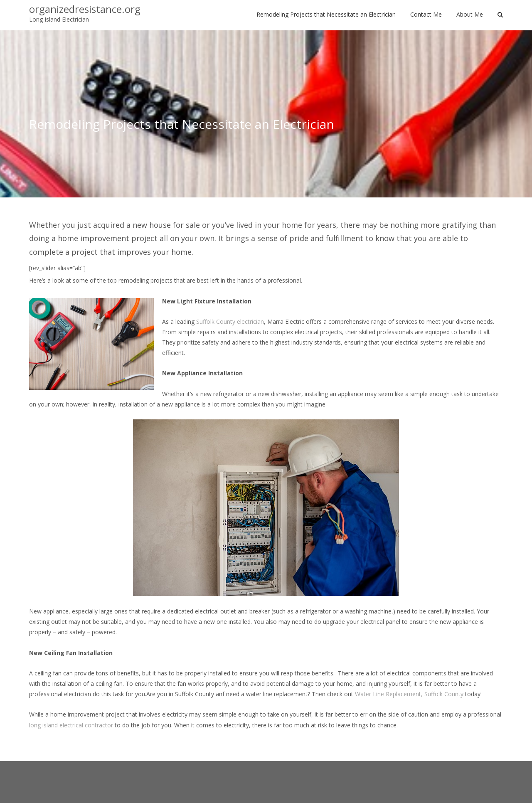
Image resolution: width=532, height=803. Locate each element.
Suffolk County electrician (230, 321)
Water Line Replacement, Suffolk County (409, 694)
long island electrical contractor (71, 725)
